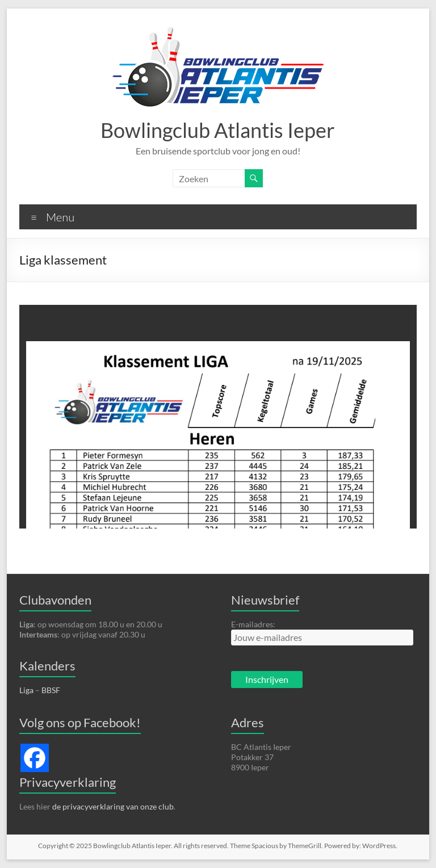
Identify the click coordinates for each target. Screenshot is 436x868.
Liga (26, 690)
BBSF (51, 690)
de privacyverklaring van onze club (113, 806)
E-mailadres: (253, 624)
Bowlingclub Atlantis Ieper (218, 130)
